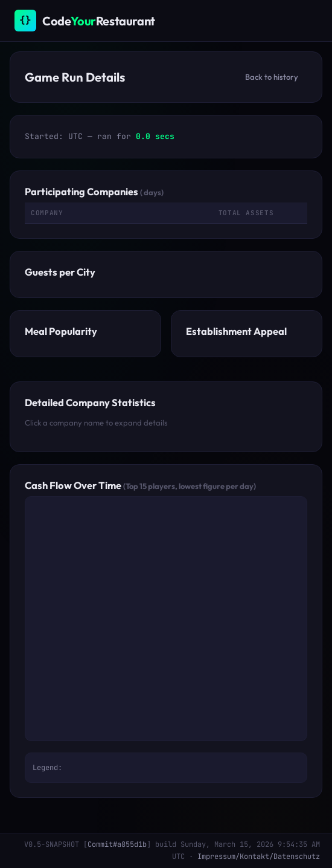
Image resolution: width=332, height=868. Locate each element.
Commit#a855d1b (117, 844)
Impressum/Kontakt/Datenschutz (259, 857)
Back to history (272, 77)
